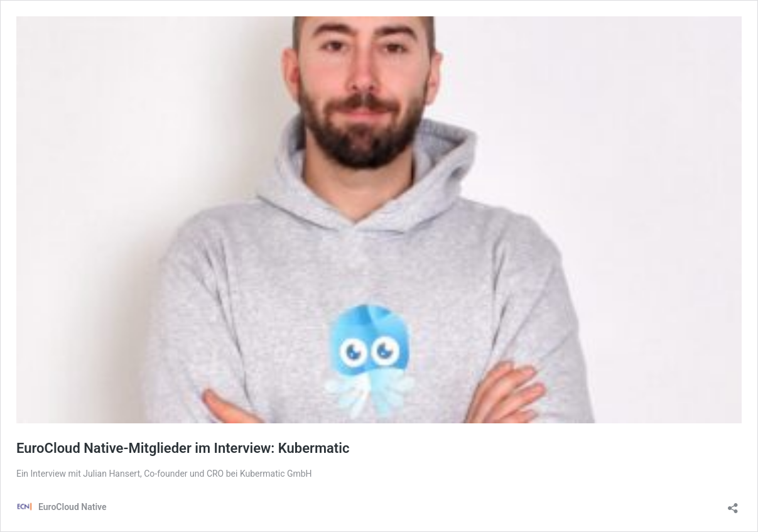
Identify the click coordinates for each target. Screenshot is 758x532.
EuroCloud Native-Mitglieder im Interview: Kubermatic (183, 448)
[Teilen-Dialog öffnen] (733, 504)
